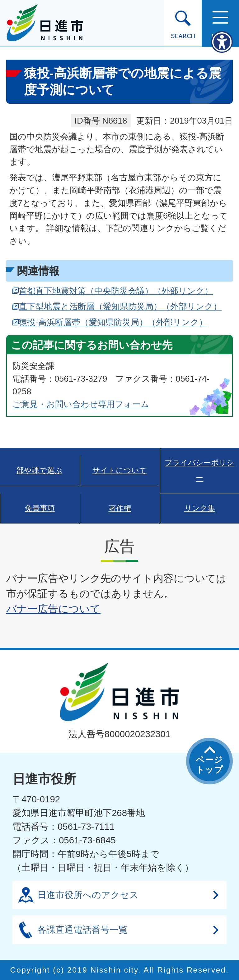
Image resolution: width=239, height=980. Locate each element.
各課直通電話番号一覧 (82, 930)
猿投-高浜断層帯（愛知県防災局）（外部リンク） (113, 322)
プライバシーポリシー (199, 470)
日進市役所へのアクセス (88, 895)
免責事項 (40, 508)
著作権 (120, 508)
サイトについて (120, 470)
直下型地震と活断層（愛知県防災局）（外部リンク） (120, 306)
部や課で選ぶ (39, 470)
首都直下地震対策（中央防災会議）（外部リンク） (116, 291)
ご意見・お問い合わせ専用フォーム (81, 404)
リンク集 (200, 508)
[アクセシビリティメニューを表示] (222, 42)
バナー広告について (53, 609)
